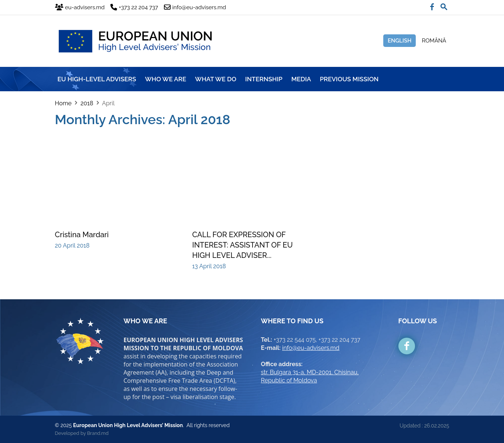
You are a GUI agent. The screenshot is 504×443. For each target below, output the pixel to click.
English (400, 41)
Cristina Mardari (82, 235)
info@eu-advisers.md (311, 348)
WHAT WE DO (216, 79)
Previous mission (349, 79)
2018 (87, 103)
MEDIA (301, 79)
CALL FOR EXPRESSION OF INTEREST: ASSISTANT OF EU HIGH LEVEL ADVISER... (243, 245)
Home (63, 103)
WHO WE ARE (166, 79)
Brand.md (98, 433)
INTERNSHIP (264, 79)
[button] (444, 5)
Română (434, 41)
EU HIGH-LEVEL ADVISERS (97, 79)
